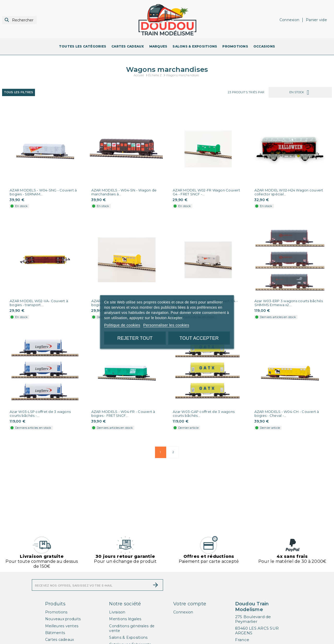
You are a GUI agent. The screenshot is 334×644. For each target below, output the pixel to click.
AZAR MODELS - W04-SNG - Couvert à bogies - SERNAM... (43, 192)
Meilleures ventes (62, 626)
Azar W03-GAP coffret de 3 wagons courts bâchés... (204, 414)
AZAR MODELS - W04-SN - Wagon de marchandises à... (124, 192)
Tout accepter (199, 338)
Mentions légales (125, 619)
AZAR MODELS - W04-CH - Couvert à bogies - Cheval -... (287, 414)
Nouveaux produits (63, 619)
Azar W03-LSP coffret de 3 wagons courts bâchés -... (40, 414)
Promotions (56, 612)
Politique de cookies (122, 325)
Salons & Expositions (128, 637)
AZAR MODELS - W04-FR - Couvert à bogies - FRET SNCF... (123, 414)
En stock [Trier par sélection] (300, 92)
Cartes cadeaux (60, 640)
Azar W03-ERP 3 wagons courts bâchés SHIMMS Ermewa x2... (289, 303)
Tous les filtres (19, 92)
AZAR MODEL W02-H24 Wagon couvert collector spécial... (289, 192)
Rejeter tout (135, 338)
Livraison (117, 612)
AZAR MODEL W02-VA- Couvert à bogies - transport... (39, 303)
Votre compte (190, 604)
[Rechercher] (19, 20)
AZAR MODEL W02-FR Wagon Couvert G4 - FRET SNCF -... (206, 192)
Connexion (183, 612)
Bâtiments (55, 633)
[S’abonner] (156, 585)
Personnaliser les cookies (166, 325)
